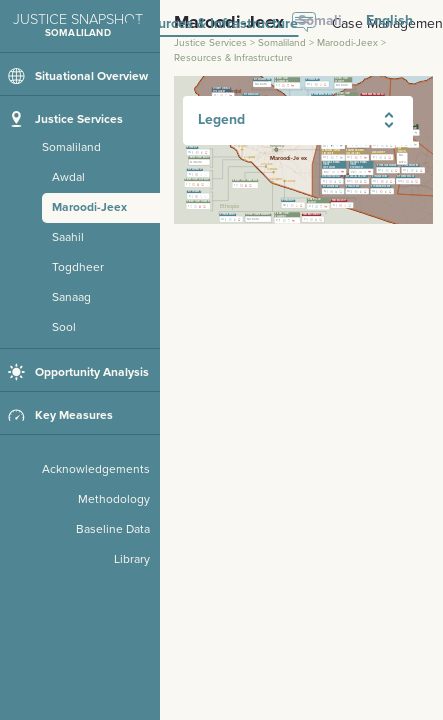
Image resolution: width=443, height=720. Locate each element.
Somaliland (282, 43)
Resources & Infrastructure (212, 24)
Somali (320, 20)
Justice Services (210, 43)
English (389, 20)
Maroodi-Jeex (347, 43)
